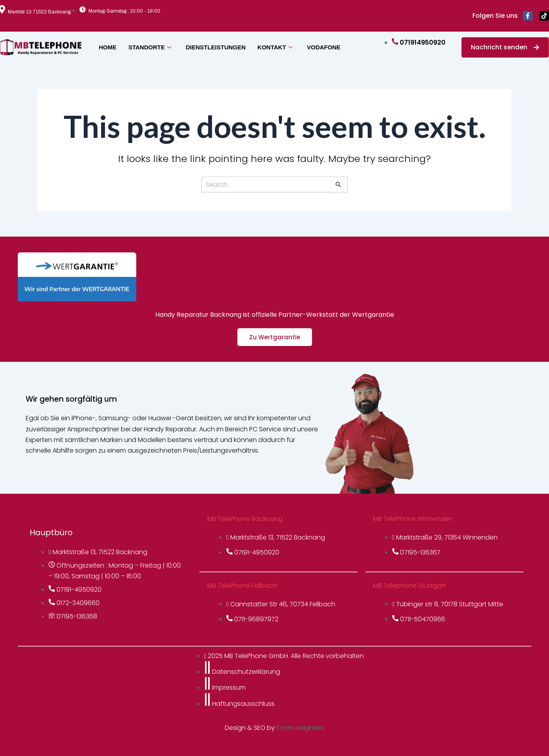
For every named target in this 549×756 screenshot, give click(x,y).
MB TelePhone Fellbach (242, 586)
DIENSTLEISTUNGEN (216, 47)
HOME (108, 47)
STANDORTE (150, 47)
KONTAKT (275, 47)
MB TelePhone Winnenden (413, 519)
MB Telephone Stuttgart (410, 586)
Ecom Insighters (301, 728)
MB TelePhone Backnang (245, 519)
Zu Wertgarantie (275, 337)
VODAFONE (324, 47)
